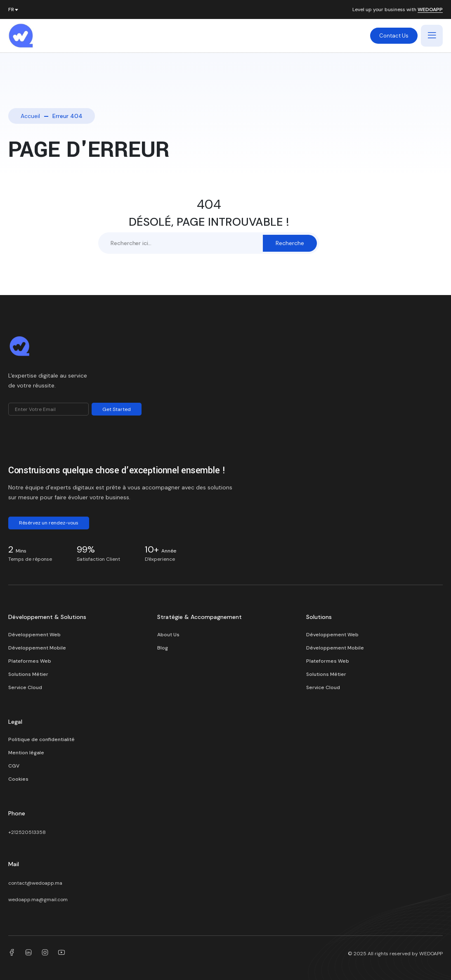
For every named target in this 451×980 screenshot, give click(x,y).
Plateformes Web (30, 661)
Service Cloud (25, 687)
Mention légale (26, 753)
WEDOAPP (430, 10)
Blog (163, 648)
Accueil (30, 116)
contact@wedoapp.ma (35, 883)
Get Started (117, 409)
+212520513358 (27, 832)
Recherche (290, 243)
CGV (14, 766)
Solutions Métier (28, 674)
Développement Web (34, 635)
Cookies (18, 779)
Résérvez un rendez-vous (49, 523)
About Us (168, 635)
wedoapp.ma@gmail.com (38, 900)
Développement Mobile (37, 648)
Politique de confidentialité (41, 739)
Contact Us (394, 36)
